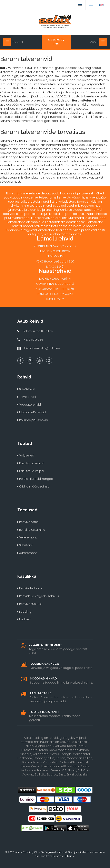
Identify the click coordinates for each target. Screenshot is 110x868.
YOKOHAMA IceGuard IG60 (55, 261)
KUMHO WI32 (55, 299)
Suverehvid (26, 389)
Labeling (24, 612)
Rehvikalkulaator (30, 588)
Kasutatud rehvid (31, 463)
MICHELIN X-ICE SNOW (55, 251)
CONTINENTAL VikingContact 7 (55, 246)
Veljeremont (27, 537)
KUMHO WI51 (55, 256)
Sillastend (25, 545)
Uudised (24, 619)
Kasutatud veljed (31, 471)
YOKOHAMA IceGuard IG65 (55, 289)
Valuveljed (26, 456)
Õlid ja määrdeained (33, 486)
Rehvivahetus (28, 522)
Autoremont (27, 553)
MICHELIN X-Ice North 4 (55, 279)
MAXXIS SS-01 (55, 267)
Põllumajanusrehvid (33, 420)
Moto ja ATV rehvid (32, 412)
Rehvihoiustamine (31, 530)
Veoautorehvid (29, 405)
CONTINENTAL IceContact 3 (55, 284)
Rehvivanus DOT (30, 604)
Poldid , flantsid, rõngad (35, 479)
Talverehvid (27, 397)
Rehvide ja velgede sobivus (38, 596)
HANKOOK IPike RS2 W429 (55, 294)
